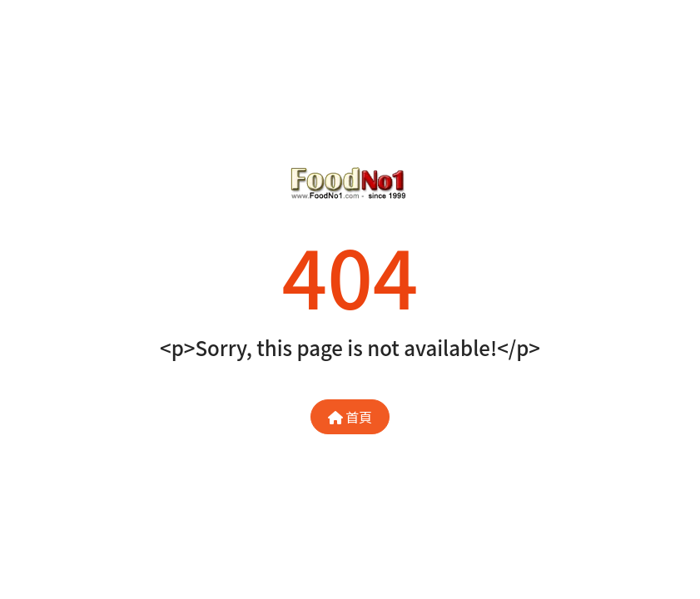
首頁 (350, 417)
